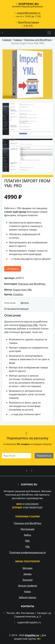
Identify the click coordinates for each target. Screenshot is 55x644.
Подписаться (44, 456)
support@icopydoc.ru (29, 13)
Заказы (27, 574)
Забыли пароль (27, 597)
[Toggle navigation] (49, 33)
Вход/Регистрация (29, 22)
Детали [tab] (25, 303)
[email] (16, 456)
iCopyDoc (18, 294)
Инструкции (27, 529)
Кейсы (27, 535)
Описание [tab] (10, 303)
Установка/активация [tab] (16, 309)
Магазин (27, 568)
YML (28, 547)
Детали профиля (27, 586)
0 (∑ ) (27, 26)
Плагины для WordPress (32, 284)
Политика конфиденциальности (27, 552)
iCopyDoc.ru (27, 5)
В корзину (13, 269)
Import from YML (23, 290)
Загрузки (27, 580)
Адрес (27, 592)
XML (27, 541)
